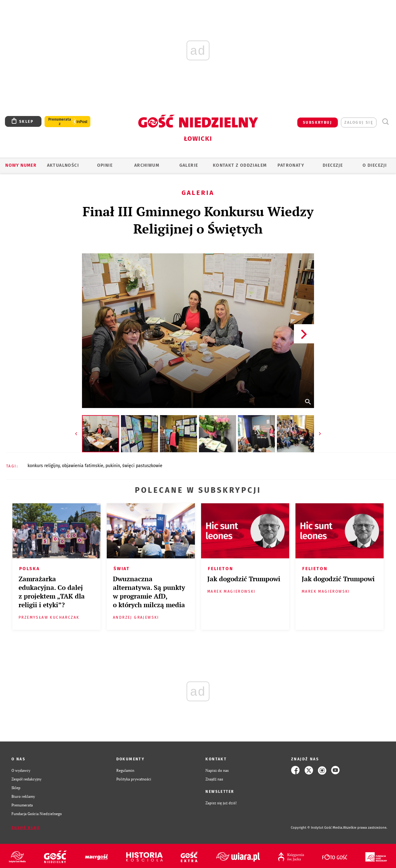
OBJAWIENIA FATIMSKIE (83, 466)
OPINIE (105, 165)
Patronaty (291, 165)
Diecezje (333, 165)
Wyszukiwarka (385, 122)
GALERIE (189, 165)
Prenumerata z (60, 122)
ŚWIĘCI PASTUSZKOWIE (142, 466)
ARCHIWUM (147, 165)
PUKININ (113, 466)
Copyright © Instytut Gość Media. (317, 828)
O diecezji (375, 165)
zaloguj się (359, 122)
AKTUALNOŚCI (63, 165)
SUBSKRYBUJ (317, 122)
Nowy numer (21, 165)
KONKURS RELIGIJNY (44, 466)
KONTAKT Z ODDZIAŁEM (240, 165)
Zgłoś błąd (26, 828)
